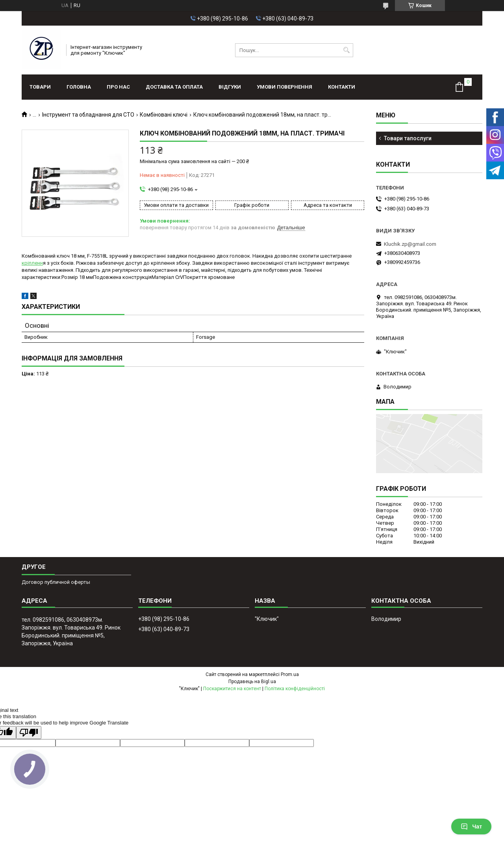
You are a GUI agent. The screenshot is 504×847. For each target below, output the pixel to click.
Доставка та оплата (174, 87)
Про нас (118, 87)
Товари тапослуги (408, 138)
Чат (471, 827)
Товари (40, 87)
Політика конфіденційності (295, 689)
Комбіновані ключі (164, 115)
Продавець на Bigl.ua (252, 682)
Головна (79, 87)
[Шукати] (346, 50)
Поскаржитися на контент (232, 689)
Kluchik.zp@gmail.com (410, 244)
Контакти (342, 87)
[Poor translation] (29, 733)
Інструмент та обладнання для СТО (88, 115)
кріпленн (32, 263)
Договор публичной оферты (56, 582)
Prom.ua (290, 674)
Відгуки (230, 87)
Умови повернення (284, 87)
